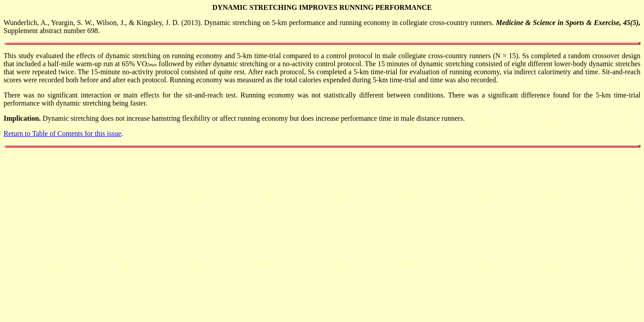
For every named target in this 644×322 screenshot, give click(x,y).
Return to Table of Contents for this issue (62, 133)
